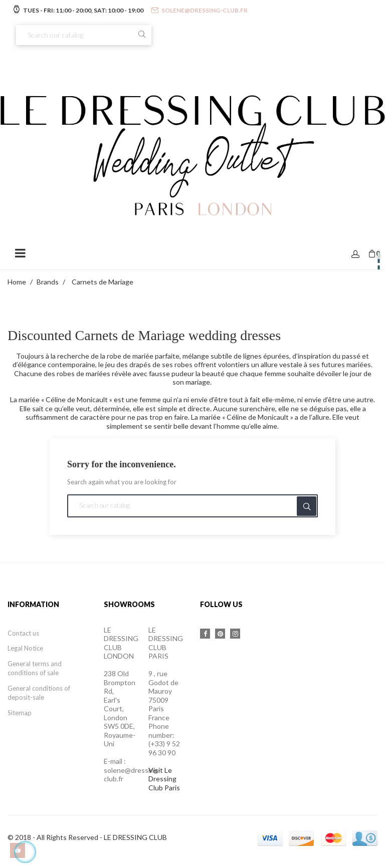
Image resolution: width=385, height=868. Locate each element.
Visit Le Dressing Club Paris (164, 779)
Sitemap (20, 713)
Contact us (23, 633)
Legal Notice (25, 648)
